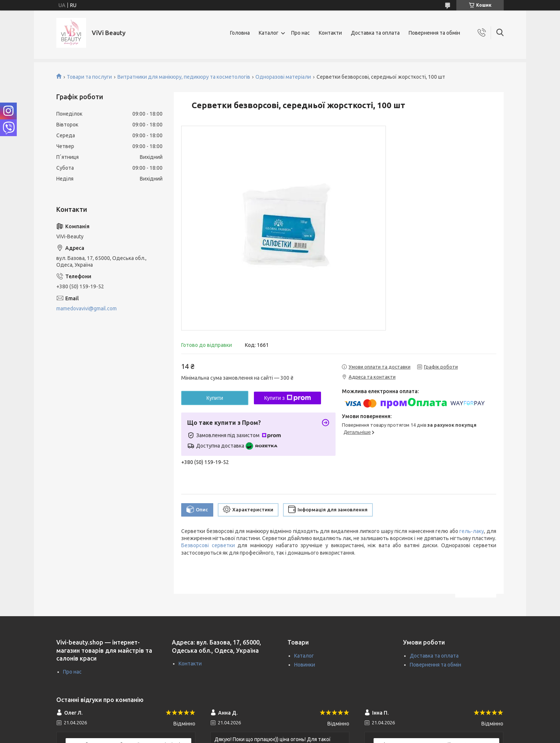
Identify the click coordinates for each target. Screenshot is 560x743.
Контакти (330, 33)
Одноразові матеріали (283, 77)
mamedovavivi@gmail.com (86, 308)
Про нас (301, 33)
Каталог (269, 33)
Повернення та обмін (434, 33)
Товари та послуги (89, 77)
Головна (240, 33)
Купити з (287, 398)
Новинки (305, 665)
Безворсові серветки (208, 545)
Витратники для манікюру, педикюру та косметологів (184, 77)
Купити (215, 398)
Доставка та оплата (375, 33)
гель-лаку (472, 531)
